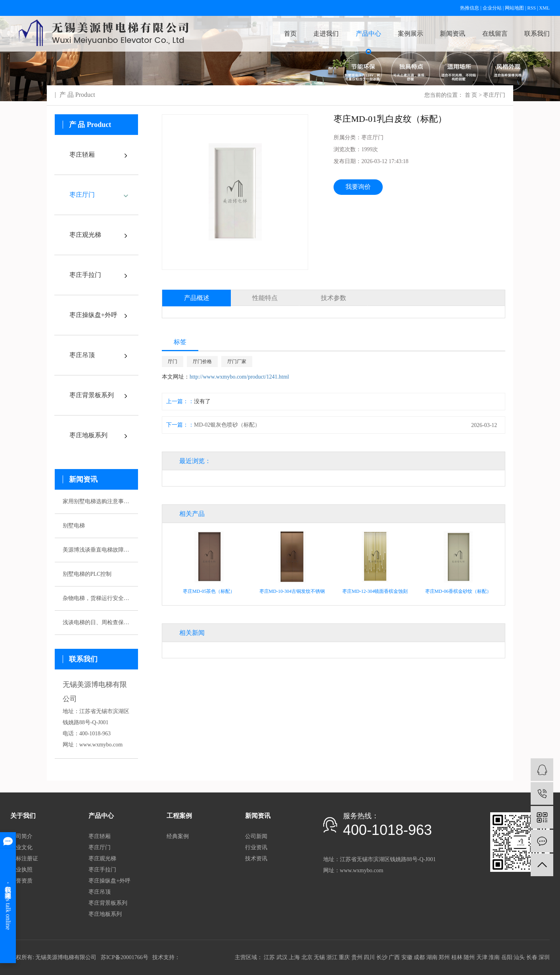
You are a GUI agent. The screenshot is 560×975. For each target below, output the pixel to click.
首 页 (471, 95)
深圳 (544, 957)
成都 (419, 957)
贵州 (357, 957)
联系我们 (537, 34)
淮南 (494, 957)
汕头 (519, 957)
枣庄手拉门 (85, 275)
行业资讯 (256, 847)
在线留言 (495, 34)
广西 (394, 957)
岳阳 (507, 957)
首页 (290, 34)
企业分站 (492, 8)
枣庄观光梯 (85, 235)
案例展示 (410, 34)
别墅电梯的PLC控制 (87, 574)
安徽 (407, 957)
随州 (469, 957)
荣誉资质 (21, 881)
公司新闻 (256, 836)
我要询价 (358, 187)
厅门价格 (202, 362)
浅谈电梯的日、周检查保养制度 (96, 622)
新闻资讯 (453, 34)
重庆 (344, 957)
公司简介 (21, 836)
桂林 (457, 957)
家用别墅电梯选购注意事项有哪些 (96, 501)
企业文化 (21, 847)
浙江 (332, 957)
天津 (482, 957)
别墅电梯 (74, 526)
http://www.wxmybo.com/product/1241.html (239, 377)
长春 (532, 957)
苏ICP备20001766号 (125, 957)
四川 (369, 957)
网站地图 (514, 8)
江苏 (269, 957)
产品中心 (368, 34)
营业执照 (21, 870)
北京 (307, 957)
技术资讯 (256, 859)
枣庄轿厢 (82, 155)
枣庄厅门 (494, 95)
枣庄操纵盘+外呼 (93, 315)
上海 (294, 957)
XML (544, 8)
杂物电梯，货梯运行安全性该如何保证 (96, 598)
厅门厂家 (237, 362)
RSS (532, 8)
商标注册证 (24, 859)
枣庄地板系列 (88, 435)
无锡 (319, 957)
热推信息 (470, 8)
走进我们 (326, 34)
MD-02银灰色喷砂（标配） (227, 425)
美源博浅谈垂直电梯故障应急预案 (96, 550)
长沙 (382, 957)
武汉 (282, 957)
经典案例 (178, 836)
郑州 (444, 957)
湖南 (432, 957)
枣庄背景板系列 (92, 395)
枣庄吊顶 (82, 355)
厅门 (173, 362)
